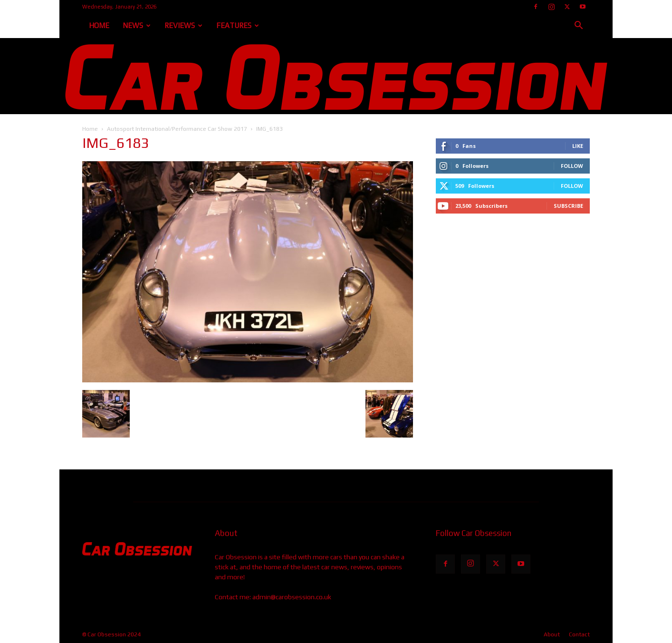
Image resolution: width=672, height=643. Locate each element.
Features (238, 25)
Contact (579, 634)
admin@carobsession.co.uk (292, 597)
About (552, 634)
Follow (572, 166)
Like (578, 146)
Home (99, 25)
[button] (578, 26)
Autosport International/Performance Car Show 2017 (177, 129)
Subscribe (568, 206)
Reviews (183, 25)
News (137, 25)
